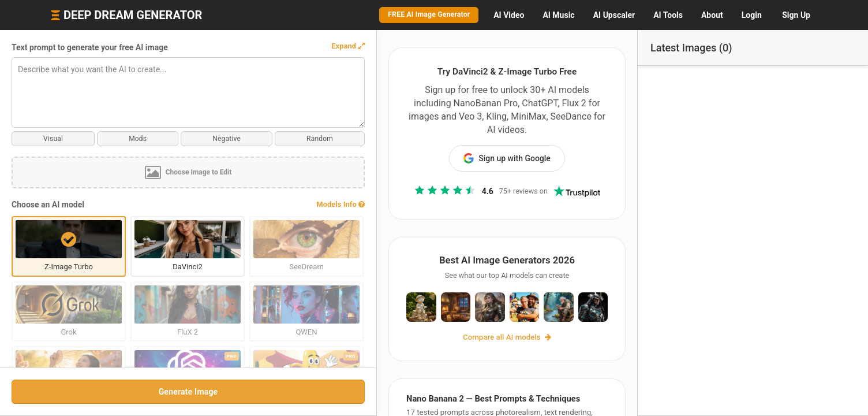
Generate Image (144, 392)
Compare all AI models (463, 339)
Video (509, 15)
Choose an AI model (48, 205)
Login (752, 15)
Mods (105, 139)
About (712, 15)
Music (558, 15)
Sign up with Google (463, 146)
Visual (42, 139)
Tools (668, 15)
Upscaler (614, 15)
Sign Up (796, 15)
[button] (260, 46)
